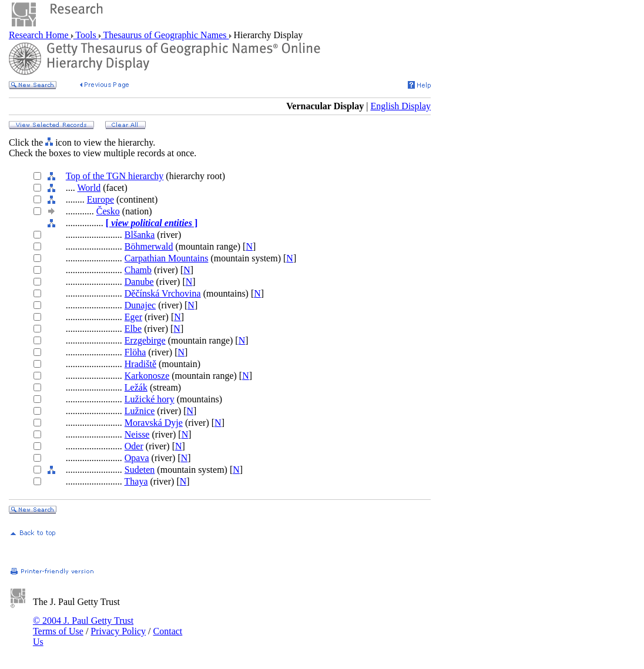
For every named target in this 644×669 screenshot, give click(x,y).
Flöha (135, 352)
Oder (134, 446)
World (89, 188)
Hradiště (140, 364)
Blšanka (140, 235)
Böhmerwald (149, 246)
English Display (400, 106)
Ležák (136, 387)
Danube (139, 282)
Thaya (136, 481)
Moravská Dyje (154, 423)
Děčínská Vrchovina (163, 293)
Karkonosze (147, 376)
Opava (137, 458)
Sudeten (140, 470)
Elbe (133, 329)
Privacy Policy (118, 631)
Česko (108, 211)
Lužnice (140, 411)
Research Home (40, 35)
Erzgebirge (145, 340)
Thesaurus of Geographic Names (165, 35)
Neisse (137, 434)
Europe (100, 199)
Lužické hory (150, 399)
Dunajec (140, 305)
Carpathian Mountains (167, 258)
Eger (133, 317)
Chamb (138, 270)
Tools (86, 35)
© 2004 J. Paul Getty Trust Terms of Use (83, 626)
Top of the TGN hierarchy (115, 176)
